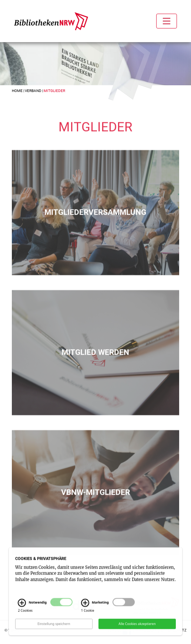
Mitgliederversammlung (95, 218)
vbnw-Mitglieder (95, 498)
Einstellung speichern (54, 634)
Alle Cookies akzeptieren (137, 634)
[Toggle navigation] (167, 21)
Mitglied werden (95, 358)
